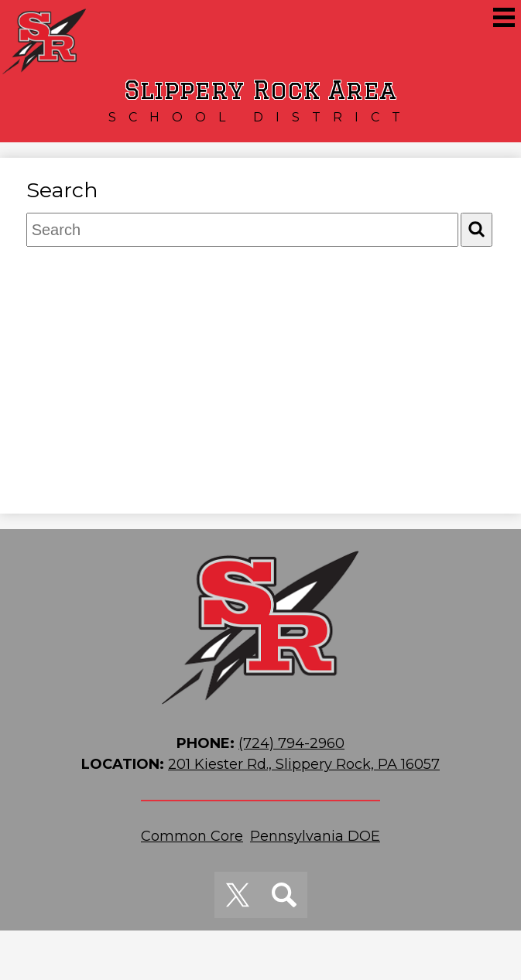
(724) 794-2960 (291, 743)
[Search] (476, 229)
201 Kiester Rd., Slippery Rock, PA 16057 (304, 764)
